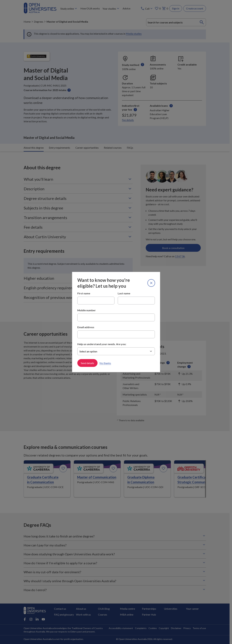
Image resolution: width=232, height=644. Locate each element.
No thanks (105, 363)
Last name (124, 293)
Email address (86, 327)
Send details (87, 363)
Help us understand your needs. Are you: (102, 344)
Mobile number (87, 310)
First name (84, 293)
